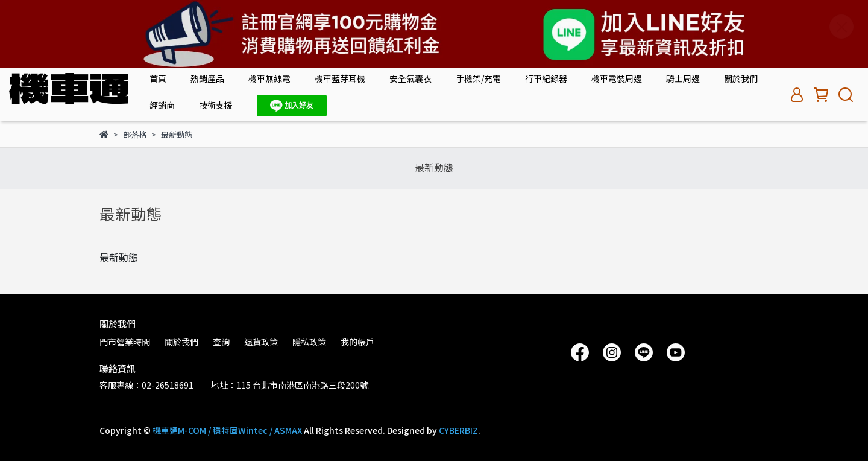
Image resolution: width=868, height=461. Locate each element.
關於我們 (741, 78)
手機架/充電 (478, 78)
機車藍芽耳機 (340, 78)
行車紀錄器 (546, 78)
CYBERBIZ (458, 430)
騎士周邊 (683, 78)
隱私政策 (309, 342)
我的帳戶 (357, 342)
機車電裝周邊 (617, 78)
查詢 (221, 342)
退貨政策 (261, 342)
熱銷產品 (207, 78)
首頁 (158, 78)
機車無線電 (269, 78)
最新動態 (434, 167)
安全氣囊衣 (410, 78)
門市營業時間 (125, 342)
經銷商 (162, 105)
